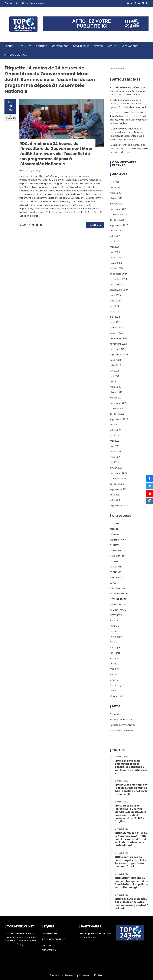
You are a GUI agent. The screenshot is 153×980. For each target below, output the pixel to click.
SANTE (113, 664)
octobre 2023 (117, 349)
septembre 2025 (119, 225)
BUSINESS (115, 545)
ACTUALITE (25, 46)
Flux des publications (121, 719)
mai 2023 (115, 376)
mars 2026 (115, 193)
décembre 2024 (118, 274)
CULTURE (114, 561)
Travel (113, 691)
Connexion (116, 714)
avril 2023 (115, 381)
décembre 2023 (118, 338)
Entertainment (118, 588)
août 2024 (115, 295)
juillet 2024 (115, 301)
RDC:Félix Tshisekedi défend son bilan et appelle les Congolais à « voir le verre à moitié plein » (128, 91)
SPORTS (114, 680)
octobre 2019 (117, 484)
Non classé (116, 637)
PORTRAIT (42, 46)
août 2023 (115, 360)
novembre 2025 (118, 214)
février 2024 (116, 328)
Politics (114, 642)
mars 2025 (115, 258)
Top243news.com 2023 (87, 975)
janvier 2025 (116, 268)
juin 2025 (114, 241)
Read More (95, 225)
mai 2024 (115, 311)
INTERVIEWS (116, 615)
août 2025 (115, 231)
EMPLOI (113, 583)
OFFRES (98, 46)
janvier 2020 (116, 468)
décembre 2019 (118, 473)
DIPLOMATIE (116, 567)
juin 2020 (114, 462)
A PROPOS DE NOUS (16, 55)
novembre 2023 (118, 344)
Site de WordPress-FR (122, 730)
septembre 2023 (119, 355)
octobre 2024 (117, 284)
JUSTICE (114, 621)
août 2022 (115, 425)
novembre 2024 (118, 279)
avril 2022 (115, 446)
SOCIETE (114, 674)
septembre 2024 (119, 290)
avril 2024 (115, 317)
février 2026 (116, 198)
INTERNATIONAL (130, 46)
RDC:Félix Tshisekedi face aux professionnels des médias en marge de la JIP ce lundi (131, 904)
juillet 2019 (115, 500)
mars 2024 (115, 322)
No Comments (11, 117)
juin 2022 (114, 435)
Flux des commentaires (123, 725)
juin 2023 (114, 371)
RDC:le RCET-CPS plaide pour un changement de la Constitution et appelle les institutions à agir (131, 883)
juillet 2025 (115, 236)
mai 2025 (115, 247)
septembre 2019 (119, 489)
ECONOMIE (115, 572)
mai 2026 (115, 182)
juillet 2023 (115, 365)
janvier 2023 (116, 398)
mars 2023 (115, 387)
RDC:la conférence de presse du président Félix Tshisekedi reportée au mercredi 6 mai (129, 148)
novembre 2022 (118, 408)
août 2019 (115, 495)
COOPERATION (118, 556)
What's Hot (116, 696)
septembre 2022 (119, 419)
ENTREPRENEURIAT (119, 594)
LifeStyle (114, 626)
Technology (116, 685)
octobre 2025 (117, 220)
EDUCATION (116, 577)
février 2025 (116, 263)
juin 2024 (114, 306)
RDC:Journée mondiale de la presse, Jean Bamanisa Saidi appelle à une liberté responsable (128, 104)
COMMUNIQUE (81, 46)
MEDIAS (112, 46)
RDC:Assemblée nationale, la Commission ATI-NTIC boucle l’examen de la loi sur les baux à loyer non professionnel (131, 839)
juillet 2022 (115, 430)
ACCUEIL (9, 46)
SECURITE (115, 669)
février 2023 (116, 392)
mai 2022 (115, 441)
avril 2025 (115, 252)
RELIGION (114, 658)
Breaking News (118, 540)
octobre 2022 (117, 414)
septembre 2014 (119, 505)
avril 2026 (115, 187)
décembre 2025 (118, 209)
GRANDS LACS (60, 46)
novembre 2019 (118, 478)
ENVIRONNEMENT (118, 599)
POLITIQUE (38, 171)
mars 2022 (115, 452)
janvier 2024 (116, 333)
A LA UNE (27, 171)
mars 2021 (115, 457)
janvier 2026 (116, 204)
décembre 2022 (118, 403)
